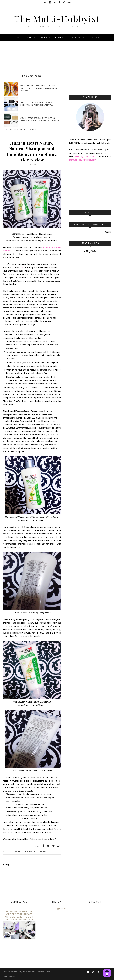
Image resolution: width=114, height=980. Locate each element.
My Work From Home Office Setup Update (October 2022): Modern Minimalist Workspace (19, 916)
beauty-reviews (26, 852)
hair (36, 852)
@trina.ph (62, 909)
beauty (14, 852)
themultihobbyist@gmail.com (83, 160)
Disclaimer (41, 972)
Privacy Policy (30, 972)
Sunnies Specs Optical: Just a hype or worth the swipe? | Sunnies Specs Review (40, 119)
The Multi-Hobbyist (57, 18)
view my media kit (85, 156)
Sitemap (14, 977)
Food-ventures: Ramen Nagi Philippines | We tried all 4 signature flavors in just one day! (39, 88)
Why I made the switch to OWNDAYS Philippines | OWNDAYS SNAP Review (37, 104)
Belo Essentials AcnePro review (21, 129)
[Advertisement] (54, 59)
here (22, 267)
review (43, 852)
